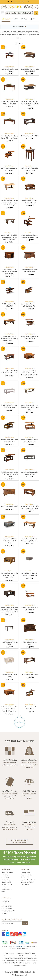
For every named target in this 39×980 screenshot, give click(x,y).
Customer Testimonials (27, 882)
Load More (19, 722)
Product (6, 19)
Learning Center (25, 873)
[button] (20, 26)
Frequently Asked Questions (29, 880)
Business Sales (5, 880)
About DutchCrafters (7, 873)
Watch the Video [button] (20, 841)
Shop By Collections (7, 906)
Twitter (8, 934)
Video (33, 19)
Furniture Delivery (6, 889)
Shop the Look (5, 904)
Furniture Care (25, 884)
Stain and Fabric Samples (8, 911)
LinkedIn (24, 934)
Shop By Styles (6, 901)
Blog (24, 19)
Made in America (6, 882)
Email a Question (20, 946)
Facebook (3, 934)
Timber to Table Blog (27, 875)
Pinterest (16, 934)
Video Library (25, 877)
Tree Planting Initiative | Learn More (19, 2)
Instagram (20, 934)
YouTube (12, 934)
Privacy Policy (5, 887)
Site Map (4, 913)
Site (15, 19)
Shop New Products (7, 909)
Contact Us (5, 875)
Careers (4, 892)
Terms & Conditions (7, 884)
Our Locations (5, 877)
